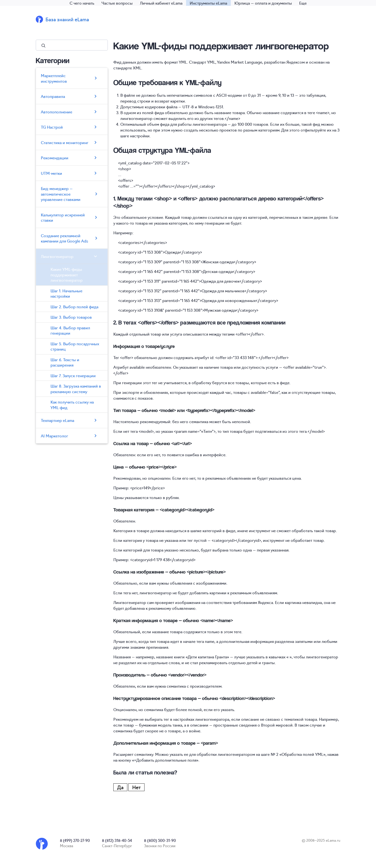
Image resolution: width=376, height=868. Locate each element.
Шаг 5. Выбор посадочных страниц (75, 346)
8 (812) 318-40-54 (117, 840)
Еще (303, 3)
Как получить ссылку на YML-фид (72, 405)
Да (120, 787)
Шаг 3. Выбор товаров (71, 317)
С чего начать (82, 3)
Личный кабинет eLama (161, 3)
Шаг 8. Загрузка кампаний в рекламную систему (76, 389)
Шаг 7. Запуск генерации (73, 375)
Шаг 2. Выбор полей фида (74, 307)
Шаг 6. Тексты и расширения (65, 362)
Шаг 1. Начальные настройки (66, 293)
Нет (136, 787)
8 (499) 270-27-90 (75, 840)
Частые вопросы (117, 3)
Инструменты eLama (208, 3)
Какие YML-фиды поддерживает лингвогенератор (67, 275)
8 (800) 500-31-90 (160, 840)
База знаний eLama (67, 19)
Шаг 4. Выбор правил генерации (70, 330)
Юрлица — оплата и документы (263, 3)
